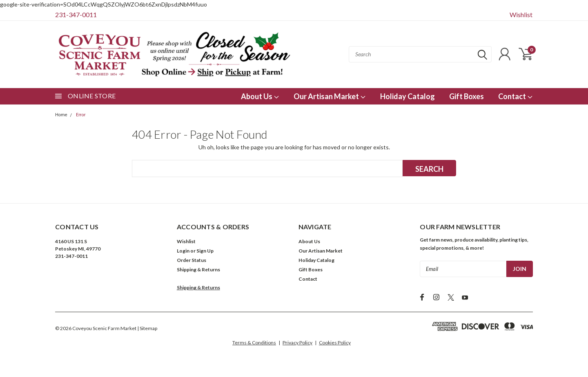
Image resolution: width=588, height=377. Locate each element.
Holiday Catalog (408, 96)
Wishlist (521, 14)
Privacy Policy (297, 343)
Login (183, 251)
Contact (516, 96)
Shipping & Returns (198, 269)
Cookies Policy (335, 343)
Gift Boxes (467, 96)
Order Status (192, 260)
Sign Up (205, 251)
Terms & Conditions (254, 343)
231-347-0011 (76, 14)
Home (61, 115)
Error (81, 115)
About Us (260, 96)
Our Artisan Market (330, 96)
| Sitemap (147, 328)
